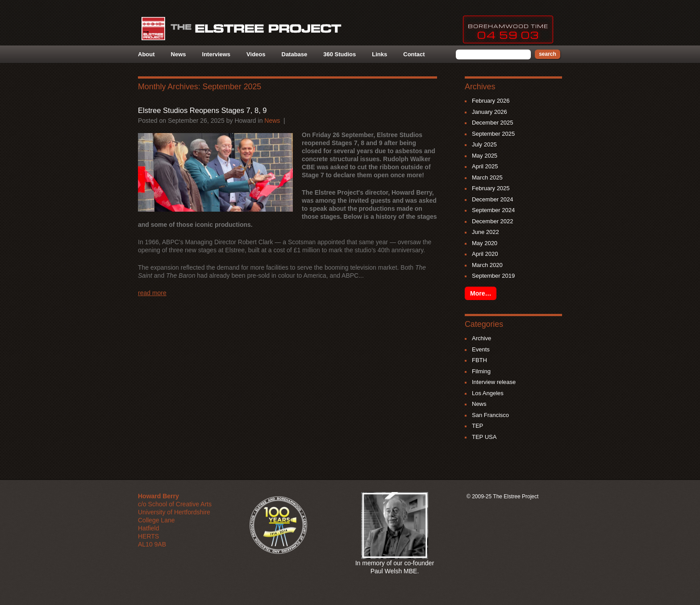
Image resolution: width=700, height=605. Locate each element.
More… (481, 293)
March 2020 (487, 265)
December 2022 (493, 221)
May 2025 (485, 156)
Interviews (217, 54)
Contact (414, 54)
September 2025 (493, 134)
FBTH (479, 360)
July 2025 (484, 144)
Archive (481, 338)
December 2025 (493, 123)
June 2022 (485, 232)
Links (379, 54)
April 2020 (485, 254)
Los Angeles (488, 393)
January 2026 (490, 112)
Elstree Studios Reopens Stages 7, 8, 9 (202, 111)
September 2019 (493, 276)
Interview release (494, 382)
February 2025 (491, 188)
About (146, 54)
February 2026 (491, 101)
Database (295, 54)
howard (245, 121)
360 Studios (340, 54)
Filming (481, 371)
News (179, 54)
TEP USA (484, 437)
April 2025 (485, 166)
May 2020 (485, 243)
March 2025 (487, 177)
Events (481, 349)
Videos (256, 54)
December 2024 (493, 199)
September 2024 (493, 210)
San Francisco (490, 415)
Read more (152, 293)
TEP (477, 426)
